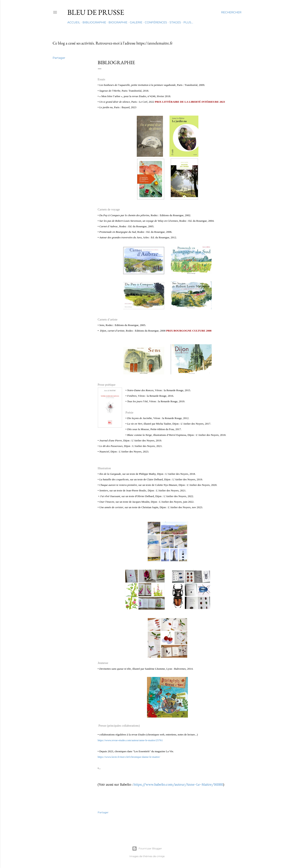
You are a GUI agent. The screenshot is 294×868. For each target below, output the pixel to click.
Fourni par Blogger (147, 849)
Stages (175, 22)
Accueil (74, 22)
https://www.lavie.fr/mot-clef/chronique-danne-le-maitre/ (129, 757)
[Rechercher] (231, 12)
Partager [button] (59, 58)
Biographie (118, 22)
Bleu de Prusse (96, 12)
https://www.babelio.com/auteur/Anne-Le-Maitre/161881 (178, 784)
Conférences (156, 22)
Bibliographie (94, 22)
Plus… (188, 22)
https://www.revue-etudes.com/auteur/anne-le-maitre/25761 (130, 740)
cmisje (161, 856)
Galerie (136, 22)
